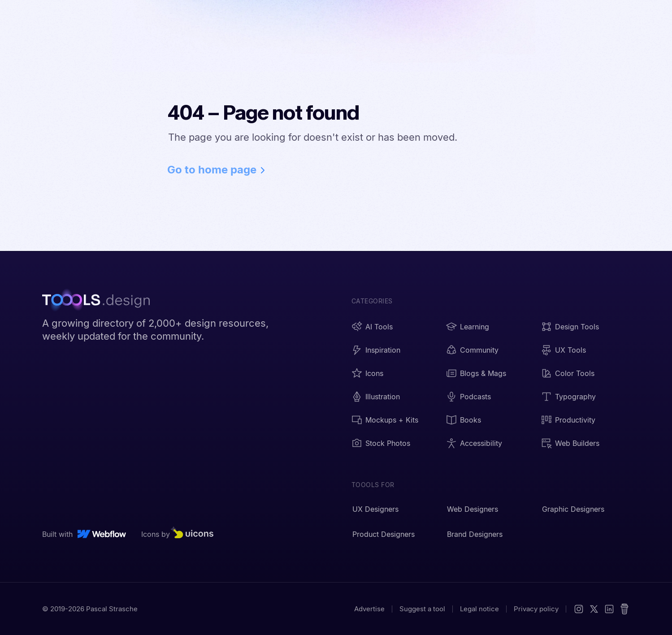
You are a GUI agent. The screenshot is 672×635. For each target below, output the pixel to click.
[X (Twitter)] (594, 609)
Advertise (369, 609)
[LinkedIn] (609, 609)
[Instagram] (579, 609)
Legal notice (479, 609)
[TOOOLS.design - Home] (100, 301)
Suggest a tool (422, 609)
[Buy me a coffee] (624, 609)
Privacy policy (536, 609)
